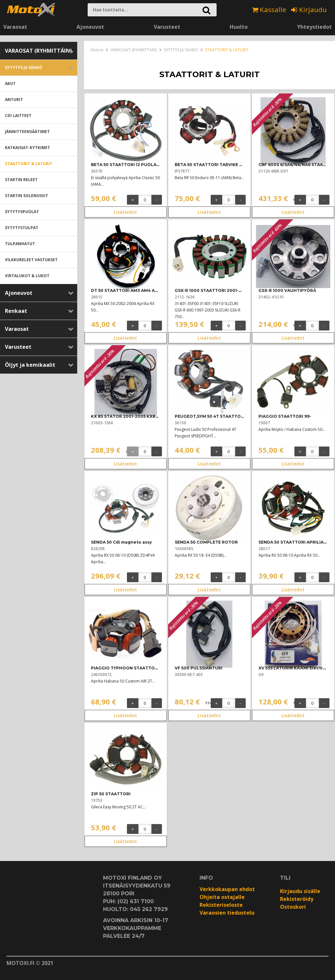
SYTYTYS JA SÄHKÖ (24, 68)
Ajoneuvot (90, 27)
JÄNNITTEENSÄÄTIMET (27, 132)
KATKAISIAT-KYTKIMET (27, 148)
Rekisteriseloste (221, 905)
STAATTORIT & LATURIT (29, 164)
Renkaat (16, 311)
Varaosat (15, 27)
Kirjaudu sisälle (300, 891)
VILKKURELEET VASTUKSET (31, 260)
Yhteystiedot (314, 27)
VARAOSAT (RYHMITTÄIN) (38, 51)
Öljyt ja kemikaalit (30, 365)
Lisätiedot (125, 212)
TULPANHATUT (20, 244)
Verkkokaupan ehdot (227, 889)
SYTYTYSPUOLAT (22, 212)
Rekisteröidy (297, 899)
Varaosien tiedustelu (227, 913)
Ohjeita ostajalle (222, 897)
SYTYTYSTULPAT (22, 228)
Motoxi (97, 50)
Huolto (239, 27)
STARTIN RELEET (21, 180)
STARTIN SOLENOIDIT (26, 196)
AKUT (10, 84)
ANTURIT (14, 100)
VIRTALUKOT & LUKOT (27, 276)
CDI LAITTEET (18, 116)
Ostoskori (293, 907)
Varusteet (167, 27)
